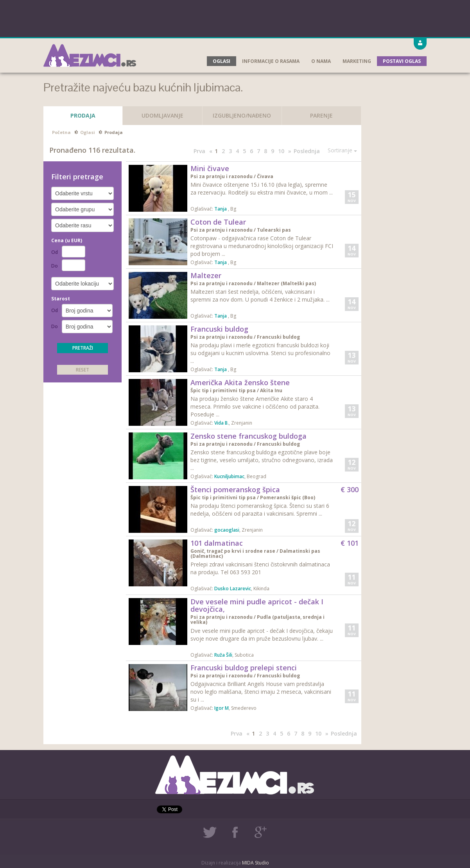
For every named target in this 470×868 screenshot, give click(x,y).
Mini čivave (210, 168)
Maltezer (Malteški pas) (286, 283)
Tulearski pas (274, 230)
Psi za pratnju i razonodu (222, 176)
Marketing (357, 61)
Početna (61, 132)
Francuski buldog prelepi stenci (244, 668)
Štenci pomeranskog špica (235, 489)
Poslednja (307, 151)
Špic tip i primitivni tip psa (224, 390)
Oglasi (222, 61)
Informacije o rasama (271, 61)
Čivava (265, 176)
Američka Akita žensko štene (240, 382)
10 (281, 151)
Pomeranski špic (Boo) (288, 497)
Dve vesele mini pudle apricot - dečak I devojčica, (257, 605)
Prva (199, 151)
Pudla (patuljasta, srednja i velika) (257, 620)
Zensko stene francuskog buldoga (248, 436)
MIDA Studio (256, 863)
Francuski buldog (219, 329)
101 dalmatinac (217, 543)
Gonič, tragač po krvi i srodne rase (233, 551)
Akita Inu (271, 390)
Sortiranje (342, 150)
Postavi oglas (402, 61)
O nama (321, 61)
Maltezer (206, 275)
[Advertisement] (235, 18)
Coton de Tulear (218, 222)
